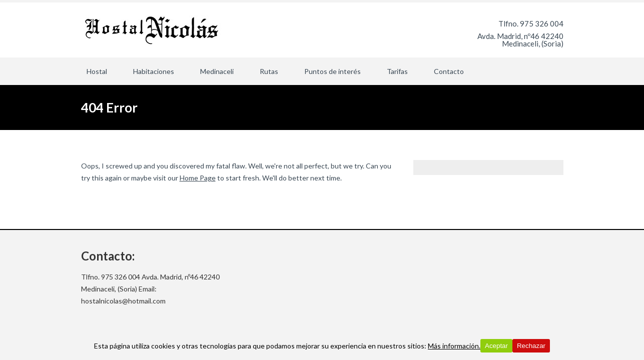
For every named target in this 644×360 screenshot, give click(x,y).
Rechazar (531, 346)
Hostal (97, 71)
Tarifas (397, 71)
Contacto (449, 71)
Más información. (454, 346)
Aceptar (496, 346)
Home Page (198, 178)
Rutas (269, 71)
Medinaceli (217, 71)
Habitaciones (154, 71)
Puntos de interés (333, 71)
